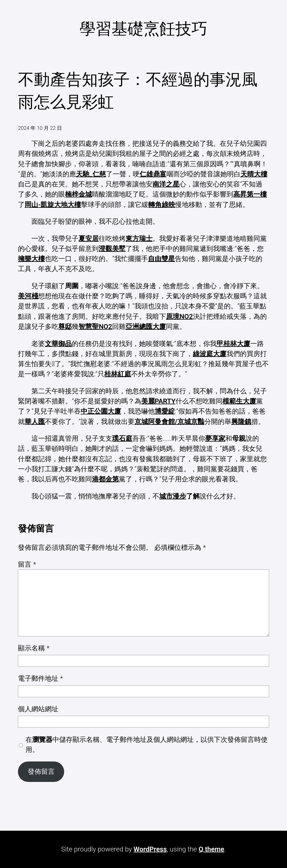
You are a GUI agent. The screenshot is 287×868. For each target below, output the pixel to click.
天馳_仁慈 (91, 174)
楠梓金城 (78, 194)
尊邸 (65, 327)
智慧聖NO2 (95, 327)
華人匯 (35, 422)
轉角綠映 (162, 205)
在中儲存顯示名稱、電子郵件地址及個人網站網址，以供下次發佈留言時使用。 (147, 745)
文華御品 (58, 344)
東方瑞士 (139, 239)
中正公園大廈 (101, 411)
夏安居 (89, 239)
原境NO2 (179, 317)
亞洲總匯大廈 (146, 327)
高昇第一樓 (250, 194)
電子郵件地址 (40, 678)
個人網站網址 (38, 709)
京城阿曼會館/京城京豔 (169, 422)
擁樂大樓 (31, 259)
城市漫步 (173, 496)
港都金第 (105, 479)
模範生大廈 (239, 401)
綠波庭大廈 (210, 354)
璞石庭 (122, 438)
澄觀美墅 (112, 249)
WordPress (150, 849)
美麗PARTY (158, 401)
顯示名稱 (34, 648)
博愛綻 (165, 411)
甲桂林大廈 (233, 344)
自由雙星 (161, 259)
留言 (27, 564)
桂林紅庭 (118, 374)
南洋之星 (166, 184)
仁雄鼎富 (153, 174)
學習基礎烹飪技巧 (143, 29)
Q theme (211, 849)
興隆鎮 (241, 422)
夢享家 (215, 438)
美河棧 (28, 296)
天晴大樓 (254, 174)
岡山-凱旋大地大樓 (53, 205)
